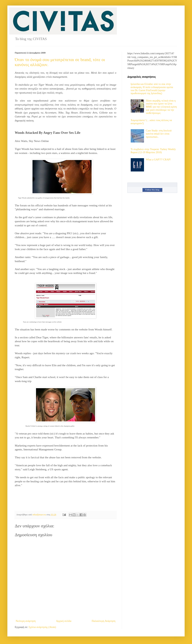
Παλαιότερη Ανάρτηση (104, 621)
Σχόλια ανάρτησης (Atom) (42, 627)
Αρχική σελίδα (64, 621)
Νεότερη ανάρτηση (26, 621)
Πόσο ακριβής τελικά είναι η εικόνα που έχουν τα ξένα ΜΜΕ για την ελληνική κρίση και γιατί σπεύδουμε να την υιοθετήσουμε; (161, 107)
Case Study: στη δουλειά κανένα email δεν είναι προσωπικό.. (159, 134)
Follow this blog (152, 190)
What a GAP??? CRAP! (158, 160)
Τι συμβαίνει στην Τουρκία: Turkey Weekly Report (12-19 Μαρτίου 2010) (153, 151)
